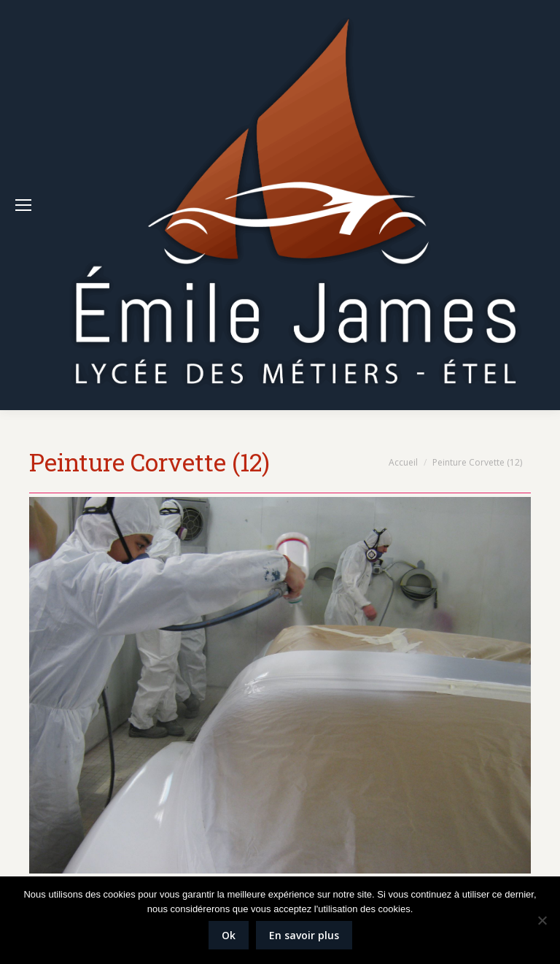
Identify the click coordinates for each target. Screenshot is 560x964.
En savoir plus (304, 935)
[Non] (542, 920)
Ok (229, 935)
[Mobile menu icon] (23, 205)
